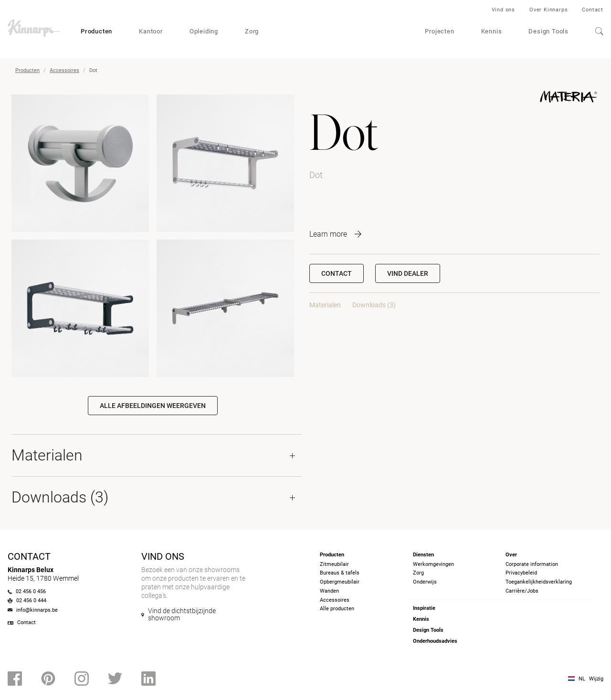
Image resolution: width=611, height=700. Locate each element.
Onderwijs (425, 582)
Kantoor (151, 31)
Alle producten (337, 609)
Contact (593, 10)
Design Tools (548, 31)
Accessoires (64, 70)
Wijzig (596, 679)
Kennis (492, 31)
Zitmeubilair (334, 564)
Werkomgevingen (433, 564)
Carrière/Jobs (522, 591)
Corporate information (532, 564)
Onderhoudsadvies (435, 641)
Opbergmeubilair (340, 582)
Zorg (252, 31)
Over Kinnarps (548, 10)
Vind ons (503, 10)
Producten (96, 31)
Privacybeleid (521, 573)
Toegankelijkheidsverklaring (539, 582)
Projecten (439, 31)
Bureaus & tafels (340, 573)
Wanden (329, 591)
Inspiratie (424, 608)
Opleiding (204, 31)
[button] (408, 273)
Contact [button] (337, 273)
